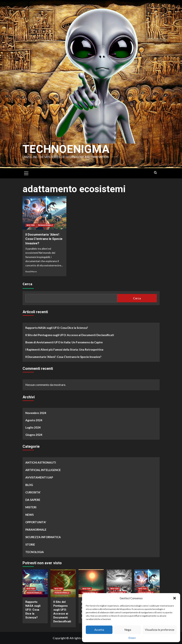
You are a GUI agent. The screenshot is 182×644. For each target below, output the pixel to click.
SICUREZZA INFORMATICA (43, 537)
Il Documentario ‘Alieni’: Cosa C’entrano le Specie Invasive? (44, 239)
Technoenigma (66, 149)
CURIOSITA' (33, 492)
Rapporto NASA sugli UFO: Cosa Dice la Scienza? (57, 328)
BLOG (29, 485)
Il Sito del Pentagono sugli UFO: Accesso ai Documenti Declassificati (70, 335)
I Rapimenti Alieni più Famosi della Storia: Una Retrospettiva (64, 349)
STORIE (30, 544)
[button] (175, 598)
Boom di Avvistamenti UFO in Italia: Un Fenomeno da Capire (64, 342)
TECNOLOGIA (35, 552)
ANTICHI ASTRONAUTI (41, 462)
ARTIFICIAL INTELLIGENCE (43, 470)
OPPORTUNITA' (36, 522)
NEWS (29, 515)
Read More (31, 271)
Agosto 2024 (34, 420)
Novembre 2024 (36, 413)
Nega (128, 630)
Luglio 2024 (33, 427)
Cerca (27, 284)
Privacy (132, 638)
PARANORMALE (45, 225)
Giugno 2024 (34, 435)
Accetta (99, 630)
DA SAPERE (33, 500)
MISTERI (31, 225)
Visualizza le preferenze (160, 630)
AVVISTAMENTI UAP (39, 477)
